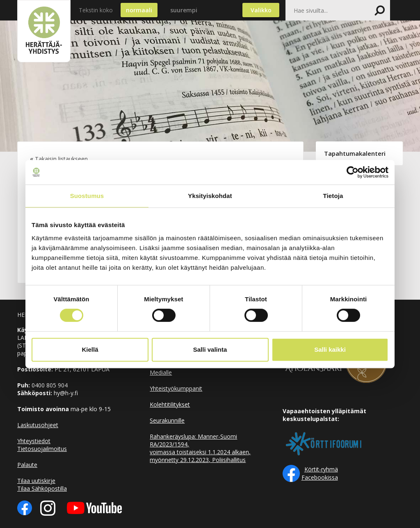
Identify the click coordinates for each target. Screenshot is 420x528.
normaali (139, 10)
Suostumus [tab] (87, 196)
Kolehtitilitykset (170, 404)
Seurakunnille (167, 420)
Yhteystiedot (34, 441)
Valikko (261, 10)
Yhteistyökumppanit (176, 388)
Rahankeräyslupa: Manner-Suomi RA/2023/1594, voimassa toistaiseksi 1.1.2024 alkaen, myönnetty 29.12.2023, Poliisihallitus (200, 448)
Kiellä (90, 349)
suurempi (184, 10)
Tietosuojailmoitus (42, 449)
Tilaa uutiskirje (36, 481)
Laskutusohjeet (38, 425)
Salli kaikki (330, 349)
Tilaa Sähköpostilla (42, 488)
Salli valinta (210, 349)
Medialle (161, 372)
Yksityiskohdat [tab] (210, 196)
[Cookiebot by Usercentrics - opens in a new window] (353, 172)
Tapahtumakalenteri (355, 153)
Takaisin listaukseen (61, 159)
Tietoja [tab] (333, 196)
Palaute (27, 465)
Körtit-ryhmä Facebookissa (320, 473)
